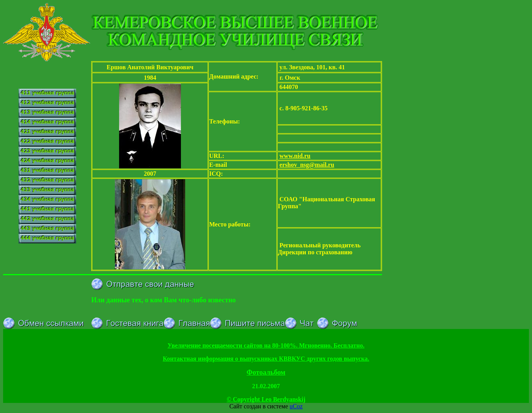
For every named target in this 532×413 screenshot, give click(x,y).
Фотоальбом (266, 372)
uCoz (296, 406)
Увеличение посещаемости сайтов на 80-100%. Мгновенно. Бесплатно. (266, 345)
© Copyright (266, 399)
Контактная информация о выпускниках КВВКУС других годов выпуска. (266, 359)
